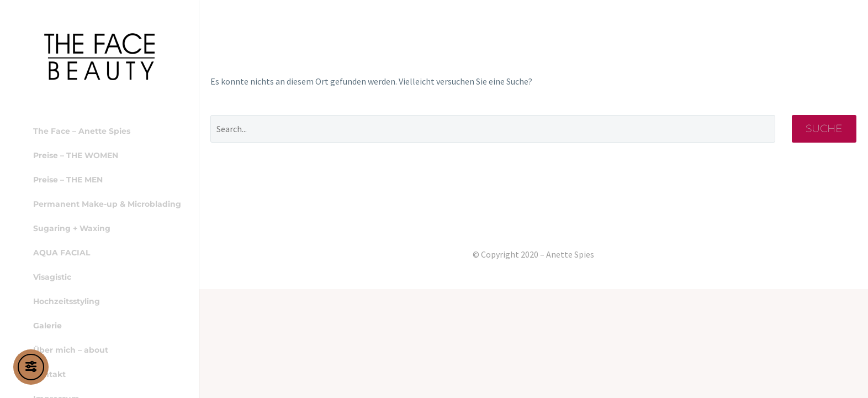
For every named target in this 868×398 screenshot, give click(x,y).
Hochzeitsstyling (67, 301)
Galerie (47, 326)
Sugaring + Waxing (72, 228)
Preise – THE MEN (68, 180)
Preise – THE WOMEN (76, 155)
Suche (824, 129)
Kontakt (49, 374)
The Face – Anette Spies (82, 131)
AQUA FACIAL (62, 253)
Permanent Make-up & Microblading (107, 204)
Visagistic (52, 277)
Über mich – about (71, 350)
